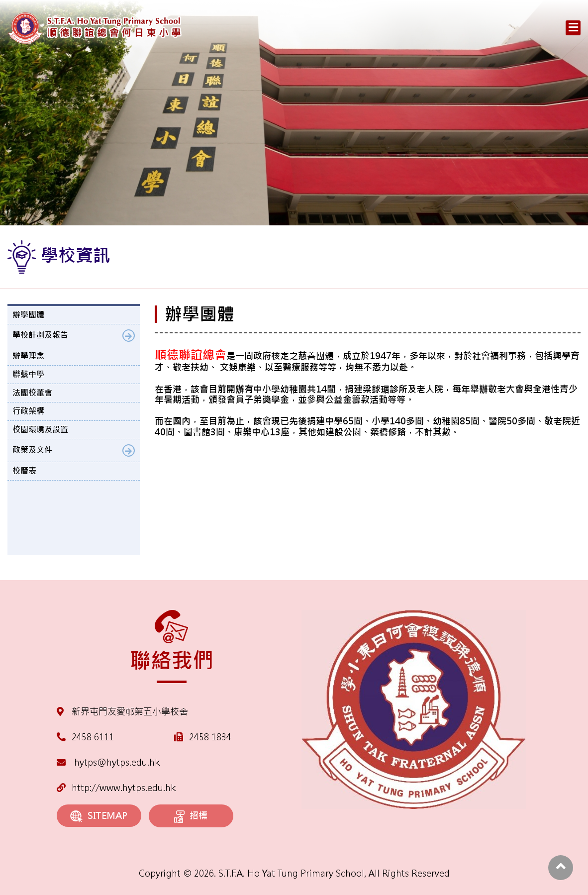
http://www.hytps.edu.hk (116, 788)
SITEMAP (99, 816)
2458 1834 (210, 737)
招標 (191, 816)
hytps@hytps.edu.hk (108, 762)
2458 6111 (93, 737)
